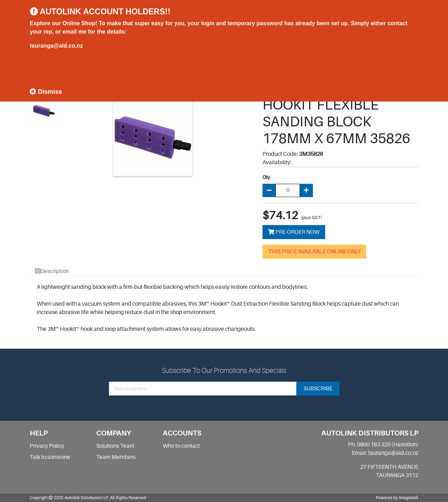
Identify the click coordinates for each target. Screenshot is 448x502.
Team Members (116, 457)
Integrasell (408, 498)
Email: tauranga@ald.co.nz (385, 453)
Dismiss (46, 92)
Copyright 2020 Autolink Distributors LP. (69, 498)
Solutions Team (115, 446)
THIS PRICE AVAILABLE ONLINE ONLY (314, 252)
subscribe (318, 389)
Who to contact (181, 446)
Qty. (267, 177)
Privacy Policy (47, 446)
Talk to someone (50, 457)
